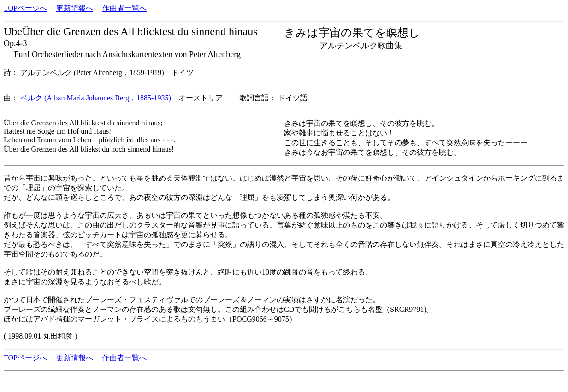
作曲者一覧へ (124, 8)
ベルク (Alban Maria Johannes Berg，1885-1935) (96, 98)
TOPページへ (25, 8)
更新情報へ (75, 8)
